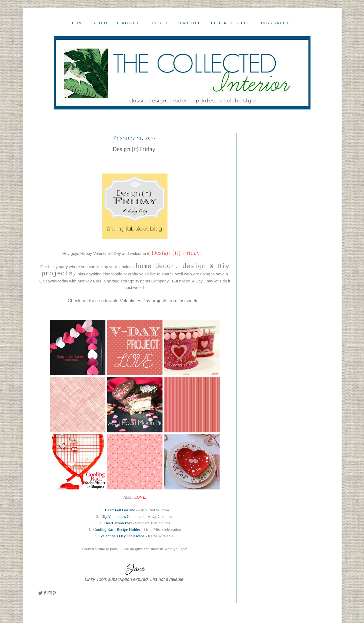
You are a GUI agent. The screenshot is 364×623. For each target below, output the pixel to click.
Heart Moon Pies (118, 523)
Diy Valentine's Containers (122, 517)
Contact (158, 23)
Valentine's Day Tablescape (122, 536)
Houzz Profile (275, 23)
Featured (128, 23)
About (101, 23)
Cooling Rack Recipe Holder (117, 529)
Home (79, 23)
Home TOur (190, 23)
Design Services (230, 23)
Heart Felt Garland (120, 510)
